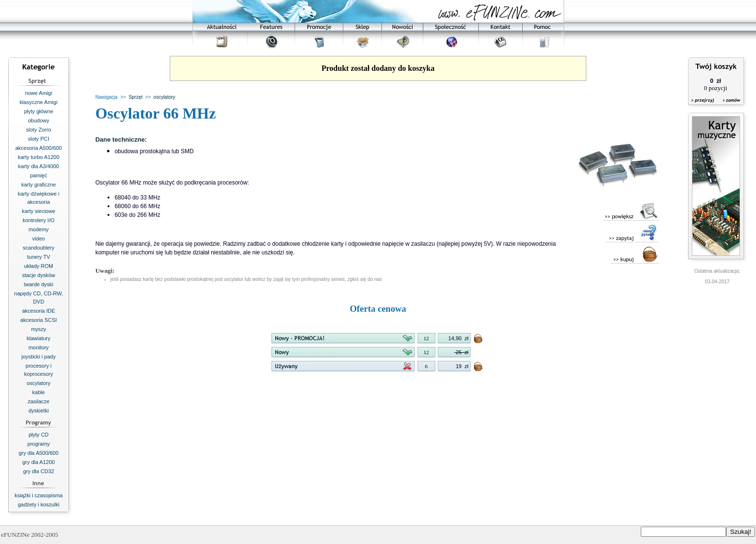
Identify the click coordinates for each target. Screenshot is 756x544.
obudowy (39, 120)
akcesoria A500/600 (39, 148)
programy (39, 444)
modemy (39, 229)
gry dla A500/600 (39, 453)
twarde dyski (38, 284)
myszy (38, 329)
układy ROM (39, 266)
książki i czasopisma (39, 495)
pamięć (38, 175)
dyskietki (39, 411)
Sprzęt (136, 97)
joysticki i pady (39, 357)
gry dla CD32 (39, 471)
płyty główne (39, 111)
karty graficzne (39, 185)
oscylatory (39, 383)
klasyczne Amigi (39, 102)
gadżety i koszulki (39, 504)
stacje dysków (39, 275)
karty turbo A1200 (39, 157)
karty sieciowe (38, 211)
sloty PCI (39, 139)
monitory (39, 347)
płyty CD (39, 435)
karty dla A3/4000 (38, 166)
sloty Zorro (39, 130)
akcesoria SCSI (39, 320)
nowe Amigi (39, 93)
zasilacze (38, 401)
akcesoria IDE (39, 311)
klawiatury (39, 338)
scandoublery (38, 248)
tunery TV (39, 257)
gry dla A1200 (38, 462)
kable (39, 392)
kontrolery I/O (39, 220)
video (39, 239)
